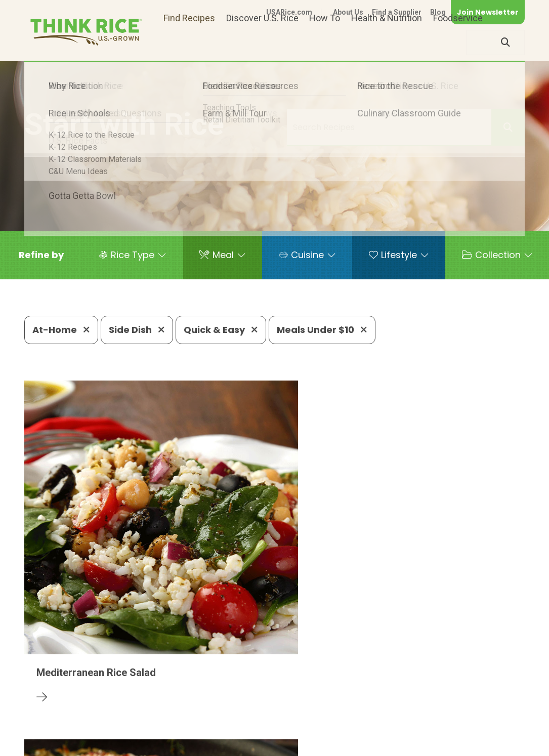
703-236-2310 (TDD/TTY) (366, 701)
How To (325, 42)
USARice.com (289, 12)
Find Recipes (189, 42)
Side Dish (137, 330)
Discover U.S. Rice (262, 42)
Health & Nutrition (387, 42)
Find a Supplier (397, 12)
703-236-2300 (156, 701)
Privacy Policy (391, 731)
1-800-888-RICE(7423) (250, 701)
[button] (41, 255)
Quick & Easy (221, 330)
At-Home (61, 330)
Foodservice (458, 42)
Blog (438, 12)
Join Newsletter (488, 12)
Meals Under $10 (322, 330)
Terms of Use (496, 731)
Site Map (445, 731)
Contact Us (334, 731)
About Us (348, 12)
